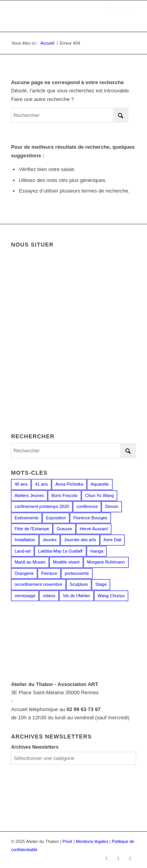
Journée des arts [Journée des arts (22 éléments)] (80, 540)
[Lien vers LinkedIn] (130, 858)
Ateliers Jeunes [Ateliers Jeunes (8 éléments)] (29, 495)
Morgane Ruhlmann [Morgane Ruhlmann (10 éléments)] (106, 562)
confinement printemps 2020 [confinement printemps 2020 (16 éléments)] (42, 506)
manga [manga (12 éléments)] (97, 551)
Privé (67, 841)
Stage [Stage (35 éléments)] (101, 584)
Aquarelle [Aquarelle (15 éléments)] (100, 484)
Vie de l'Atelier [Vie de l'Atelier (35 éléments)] (76, 596)
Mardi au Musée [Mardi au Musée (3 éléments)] (30, 562)
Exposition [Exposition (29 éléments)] (56, 518)
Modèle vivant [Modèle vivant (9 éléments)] (66, 562)
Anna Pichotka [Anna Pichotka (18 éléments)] (69, 484)
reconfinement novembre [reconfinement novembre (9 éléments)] (38, 584)
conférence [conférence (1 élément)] (87, 506)
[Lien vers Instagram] (118, 858)
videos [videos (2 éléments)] (49, 596)
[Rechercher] (70, 115)
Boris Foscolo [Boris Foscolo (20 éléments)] (64, 495)
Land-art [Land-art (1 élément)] (23, 551)
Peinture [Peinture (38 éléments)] (49, 573)
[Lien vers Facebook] (107, 858)
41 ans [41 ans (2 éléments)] (41, 484)
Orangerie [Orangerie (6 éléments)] (24, 573)
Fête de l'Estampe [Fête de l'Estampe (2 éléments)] (32, 529)
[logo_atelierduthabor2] (61, 16)
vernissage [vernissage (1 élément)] (25, 596)
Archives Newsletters (35, 747)
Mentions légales (92, 841)
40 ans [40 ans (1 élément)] (21, 484)
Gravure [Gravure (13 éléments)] (64, 529)
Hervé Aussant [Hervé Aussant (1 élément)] (94, 529)
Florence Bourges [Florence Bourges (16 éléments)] (90, 518)
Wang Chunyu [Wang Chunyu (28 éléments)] (111, 596)
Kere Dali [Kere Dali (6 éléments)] (112, 540)
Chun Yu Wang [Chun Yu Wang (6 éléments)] (99, 495)
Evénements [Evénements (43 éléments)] (26, 518)
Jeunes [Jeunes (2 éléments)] (50, 540)
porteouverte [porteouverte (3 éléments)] (77, 573)
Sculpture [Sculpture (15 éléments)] (79, 584)
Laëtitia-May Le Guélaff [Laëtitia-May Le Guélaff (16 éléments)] (60, 551)
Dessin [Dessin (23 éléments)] (112, 506)
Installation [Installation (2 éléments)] (25, 540)
